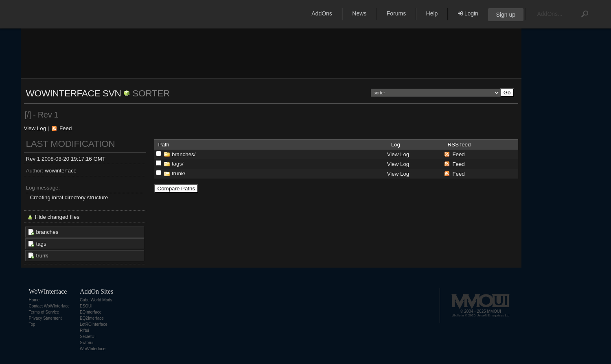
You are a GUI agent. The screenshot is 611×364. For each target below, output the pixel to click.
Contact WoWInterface (49, 306)
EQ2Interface (92, 318)
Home (34, 300)
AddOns (322, 13)
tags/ (178, 164)
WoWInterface (93, 349)
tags (41, 244)
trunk (42, 256)
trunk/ (178, 173)
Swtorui (87, 343)
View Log (35, 128)
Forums (396, 13)
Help (432, 13)
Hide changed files (57, 217)
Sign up (506, 15)
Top (32, 324)
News (359, 13)
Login (468, 13)
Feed (66, 128)
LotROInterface (94, 324)
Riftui (84, 330)
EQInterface (91, 312)
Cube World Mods (96, 300)
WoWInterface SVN (74, 93)
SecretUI (88, 337)
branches (47, 232)
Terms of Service (44, 312)
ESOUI (86, 306)
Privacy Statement (45, 318)
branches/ (184, 154)
